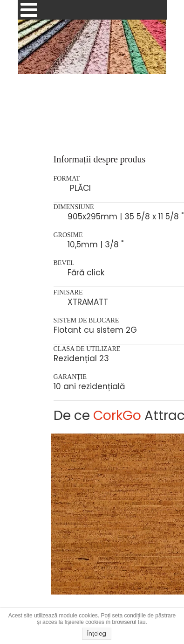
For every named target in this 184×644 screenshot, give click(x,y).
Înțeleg (97, 633)
